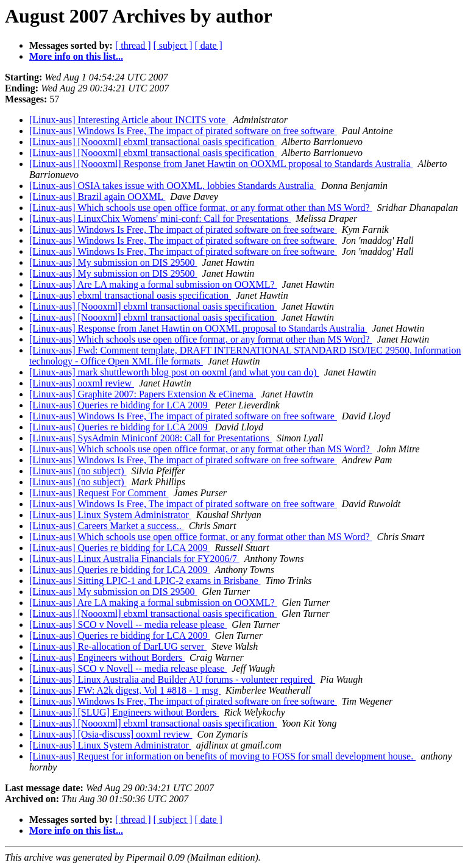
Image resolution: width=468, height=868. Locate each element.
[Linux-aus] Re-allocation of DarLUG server (118, 646)
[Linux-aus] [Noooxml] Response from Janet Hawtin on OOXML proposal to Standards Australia (221, 164)
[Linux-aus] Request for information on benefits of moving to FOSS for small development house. (222, 756)
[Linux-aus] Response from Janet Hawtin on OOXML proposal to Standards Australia (198, 328)
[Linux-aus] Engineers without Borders (107, 657)
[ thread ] (133, 45)
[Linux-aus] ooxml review (82, 383)
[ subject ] (173, 45)
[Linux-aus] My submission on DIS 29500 (113, 262)
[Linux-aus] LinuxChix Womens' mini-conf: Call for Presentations (160, 219)
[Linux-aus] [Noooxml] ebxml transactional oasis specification (153, 142)
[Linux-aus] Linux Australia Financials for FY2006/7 (134, 559)
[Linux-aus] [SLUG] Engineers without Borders (124, 712)
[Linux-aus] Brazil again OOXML (97, 197)
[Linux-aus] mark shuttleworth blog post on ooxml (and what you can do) (174, 372)
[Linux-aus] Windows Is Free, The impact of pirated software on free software (183, 131)
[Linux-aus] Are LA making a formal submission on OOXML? (153, 284)
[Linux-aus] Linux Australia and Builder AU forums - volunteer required (172, 679)
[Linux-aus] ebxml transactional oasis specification (130, 295)
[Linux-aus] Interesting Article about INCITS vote (129, 120)
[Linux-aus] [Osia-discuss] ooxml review (111, 734)
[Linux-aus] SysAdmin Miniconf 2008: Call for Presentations (151, 438)
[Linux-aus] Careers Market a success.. (107, 526)
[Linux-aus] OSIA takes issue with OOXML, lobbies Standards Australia (173, 186)
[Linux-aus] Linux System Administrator (110, 515)
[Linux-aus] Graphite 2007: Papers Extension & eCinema (143, 394)
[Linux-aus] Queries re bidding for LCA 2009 (119, 405)
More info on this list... (76, 56)
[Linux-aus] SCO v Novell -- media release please (128, 624)
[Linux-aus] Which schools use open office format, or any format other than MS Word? (201, 208)
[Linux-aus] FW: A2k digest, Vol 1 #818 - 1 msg (125, 690)
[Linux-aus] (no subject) (78, 471)
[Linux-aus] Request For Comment (99, 493)
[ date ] (209, 45)
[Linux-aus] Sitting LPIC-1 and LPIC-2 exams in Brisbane (145, 581)
